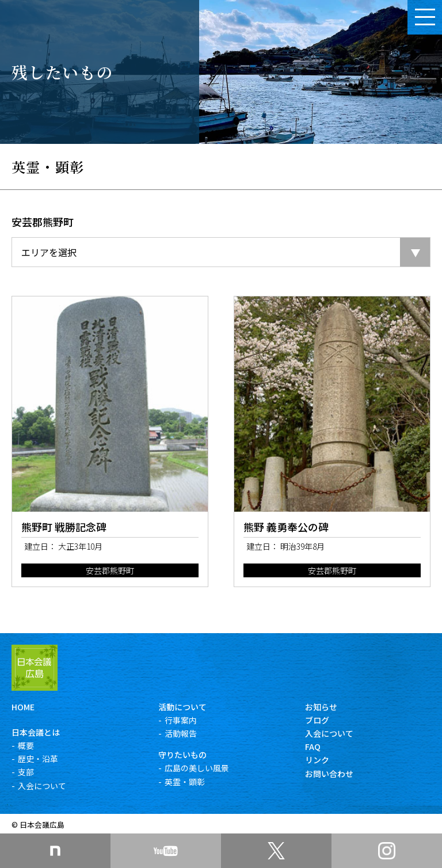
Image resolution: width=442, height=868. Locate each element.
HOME (23, 707)
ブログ (317, 720)
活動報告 (181, 733)
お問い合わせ (329, 774)
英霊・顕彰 (185, 782)
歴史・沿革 (38, 759)
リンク (317, 760)
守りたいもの (182, 755)
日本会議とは (36, 732)
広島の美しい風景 (197, 768)
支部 (26, 772)
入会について (42, 786)
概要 (26, 745)
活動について (182, 707)
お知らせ (321, 707)
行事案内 (181, 720)
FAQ (313, 747)
